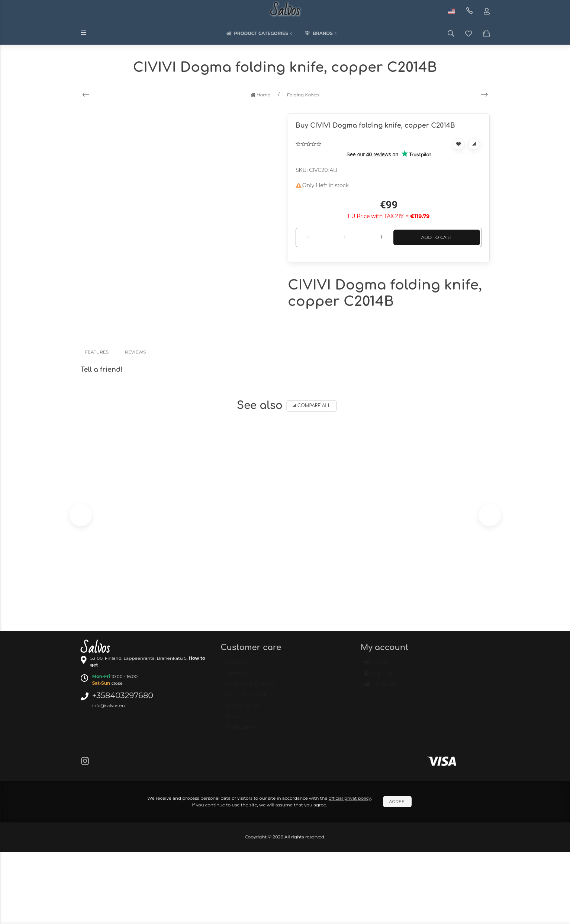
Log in (376, 666)
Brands (322, 33)
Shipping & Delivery (250, 687)
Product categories (260, 33)
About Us (236, 666)
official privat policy (350, 798)
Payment (236, 677)
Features (97, 352)
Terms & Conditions (249, 698)
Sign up (378, 677)
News (231, 720)
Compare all (312, 406)
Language (381, 688)
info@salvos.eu (109, 705)
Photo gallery (241, 730)
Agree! (397, 801)
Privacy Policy (242, 709)
